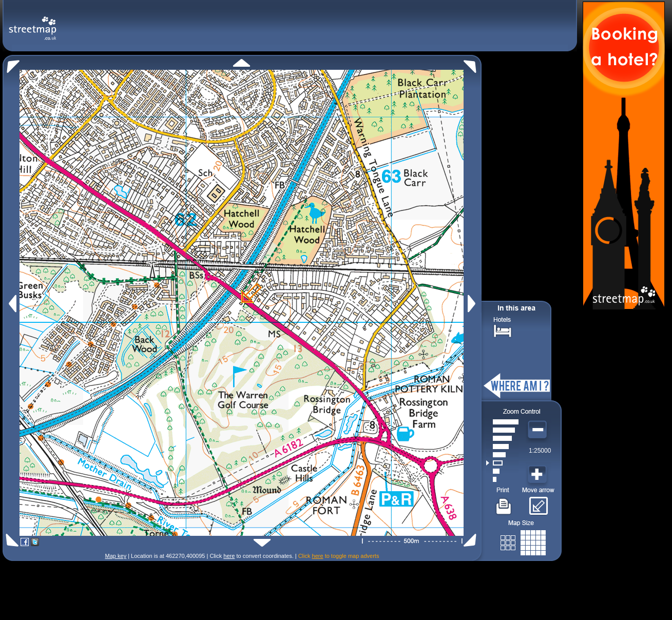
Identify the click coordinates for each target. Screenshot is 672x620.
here (229, 556)
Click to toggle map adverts (339, 556)
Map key (116, 556)
